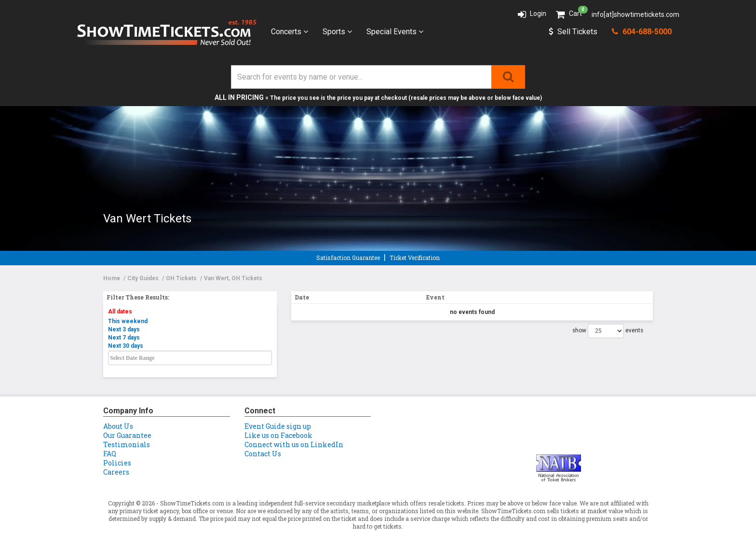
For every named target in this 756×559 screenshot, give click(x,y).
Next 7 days (124, 338)
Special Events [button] (395, 32)
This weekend (128, 321)
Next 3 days (124, 329)
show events (608, 331)
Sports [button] (337, 32)
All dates (120, 312)
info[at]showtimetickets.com (635, 14)
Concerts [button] (290, 32)
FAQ (110, 454)
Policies (117, 463)
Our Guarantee (127, 435)
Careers (116, 472)
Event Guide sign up (278, 426)
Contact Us (263, 454)
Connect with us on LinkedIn (294, 444)
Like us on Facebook (278, 435)
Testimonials (127, 444)
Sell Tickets (573, 32)
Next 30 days (126, 346)
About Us (118, 426)
